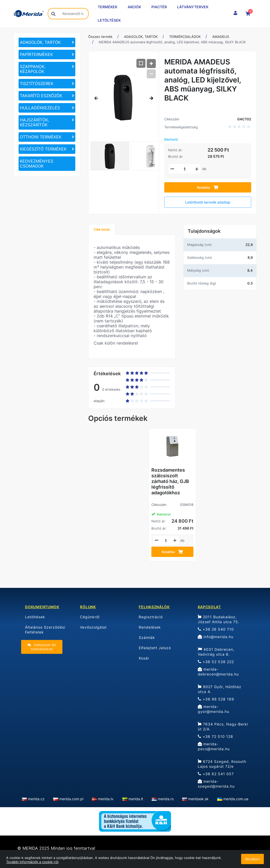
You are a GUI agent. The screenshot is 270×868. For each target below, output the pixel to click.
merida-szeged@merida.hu (216, 784)
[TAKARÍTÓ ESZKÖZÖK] (47, 96)
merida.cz (36, 799)
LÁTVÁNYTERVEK (193, 7)
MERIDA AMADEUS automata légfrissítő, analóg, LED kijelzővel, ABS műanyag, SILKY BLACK (172, 42)
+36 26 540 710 (216, 629)
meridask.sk (198, 799)
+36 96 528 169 (216, 699)
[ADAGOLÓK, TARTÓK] (47, 42)
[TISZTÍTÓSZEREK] (47, 84)
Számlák (147, 637)
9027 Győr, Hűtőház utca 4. (220, 689)
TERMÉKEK (108, 7)
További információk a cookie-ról (32, 862)
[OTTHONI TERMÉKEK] (47, 137)
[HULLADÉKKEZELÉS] (47, 108)
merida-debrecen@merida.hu (218, 672)
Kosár (144, 658)
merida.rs (166, 799)
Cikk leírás (102, 229)
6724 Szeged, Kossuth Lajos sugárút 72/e (222, 764)
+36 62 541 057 (216, 774)
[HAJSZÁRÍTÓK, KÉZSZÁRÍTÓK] (47, 122)
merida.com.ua (236, 799)
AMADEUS (221, 37)
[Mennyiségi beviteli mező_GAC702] (185, 169)
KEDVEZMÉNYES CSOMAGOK (36, 164)
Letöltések (35, 617)
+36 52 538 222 (216, 662)
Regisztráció (151, 617)
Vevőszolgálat (93, 627)
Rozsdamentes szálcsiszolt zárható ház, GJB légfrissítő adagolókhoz (170, 481)
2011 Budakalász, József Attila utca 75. (219, 619)
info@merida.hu (216, 637)
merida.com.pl (71, 799)
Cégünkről (90, 617)
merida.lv (106, 799)
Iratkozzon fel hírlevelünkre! (42, 647)
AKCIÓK (134, 7)
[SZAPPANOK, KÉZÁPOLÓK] (47, 69)
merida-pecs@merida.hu (214, 746)
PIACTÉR (159, 7)
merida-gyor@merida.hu (214, 709)
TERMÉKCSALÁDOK (185, 37)
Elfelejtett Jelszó (155, 648)
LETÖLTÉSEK (109, 20)
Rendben (252, 859)
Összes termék (100, 37)
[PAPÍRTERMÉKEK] (47, 55)
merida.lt (136, 799)
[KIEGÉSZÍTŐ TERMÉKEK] (47, 149)
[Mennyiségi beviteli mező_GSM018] (166, 541)
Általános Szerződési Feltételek (45, 630)
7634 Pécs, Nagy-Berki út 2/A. (223, 727)
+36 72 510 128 (215, 736)
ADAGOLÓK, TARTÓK (141, 37)
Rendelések (150, 627)
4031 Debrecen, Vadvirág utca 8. (216, 652)
